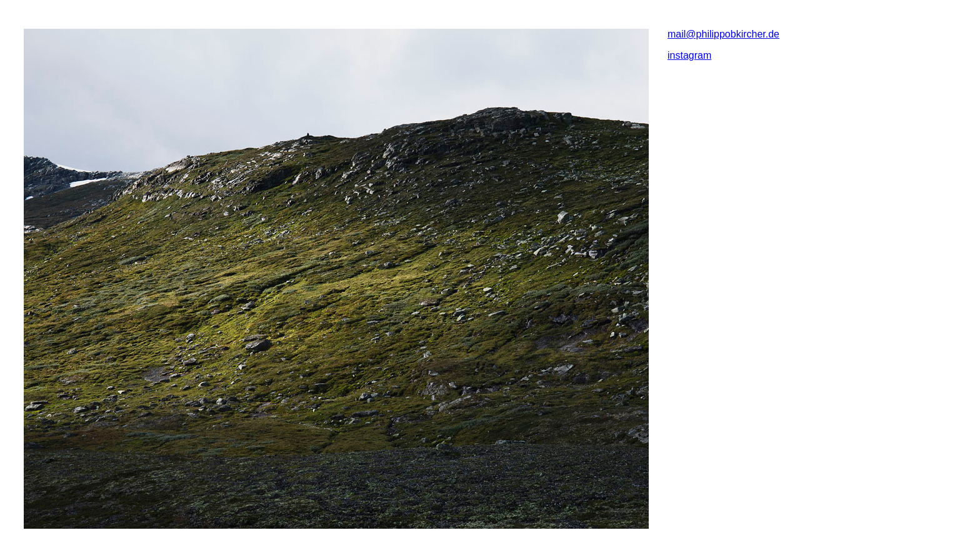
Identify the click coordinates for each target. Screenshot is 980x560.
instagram (689, 55)
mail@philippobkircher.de (723, 34)
